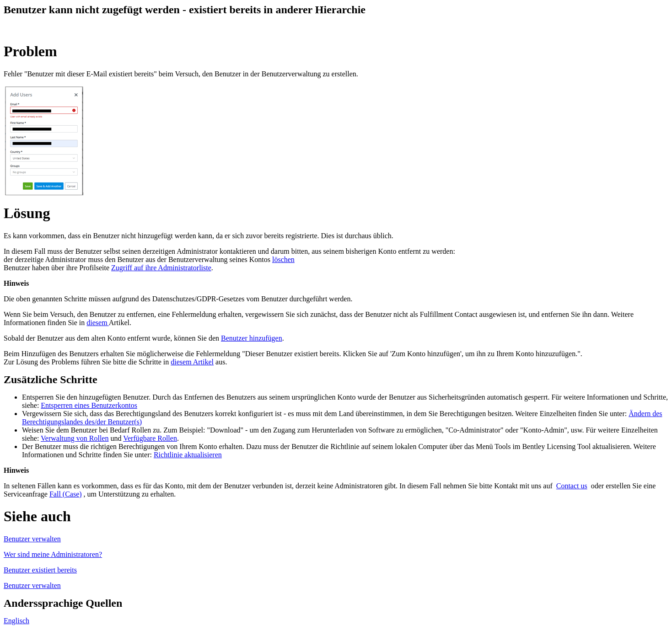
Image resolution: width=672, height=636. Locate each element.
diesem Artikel (192, 362)
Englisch (16, 621)
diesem (97, 323)
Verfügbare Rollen (150, 438)
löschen (283, 259)
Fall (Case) (66, 494)
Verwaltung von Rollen (75, 438)
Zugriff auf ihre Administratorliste (161, 268)
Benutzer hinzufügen (252, 338)
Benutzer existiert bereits (40, 570)
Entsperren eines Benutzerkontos (89, 405)
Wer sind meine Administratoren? (53, 554)
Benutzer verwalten (32, 539)
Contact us (572, 486)
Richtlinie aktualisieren (188, 455)
